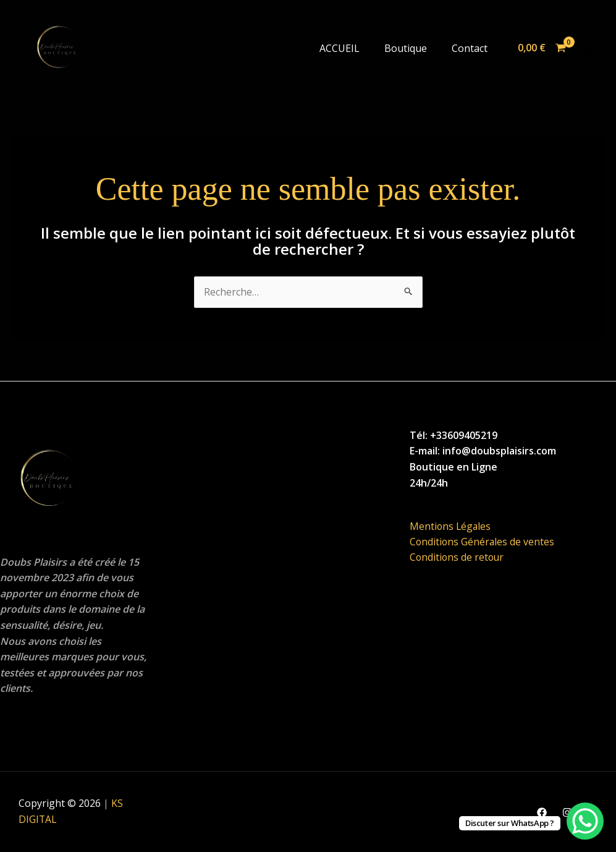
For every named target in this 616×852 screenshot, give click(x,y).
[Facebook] (542, 812)
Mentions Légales (451, 526)
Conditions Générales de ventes (483, 542)
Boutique (406, 48)
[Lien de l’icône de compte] (589, 48)
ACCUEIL (340, 48)
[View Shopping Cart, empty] (542, 48)
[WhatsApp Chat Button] (585, 821)
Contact (470, 48)
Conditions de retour (458, 558)
